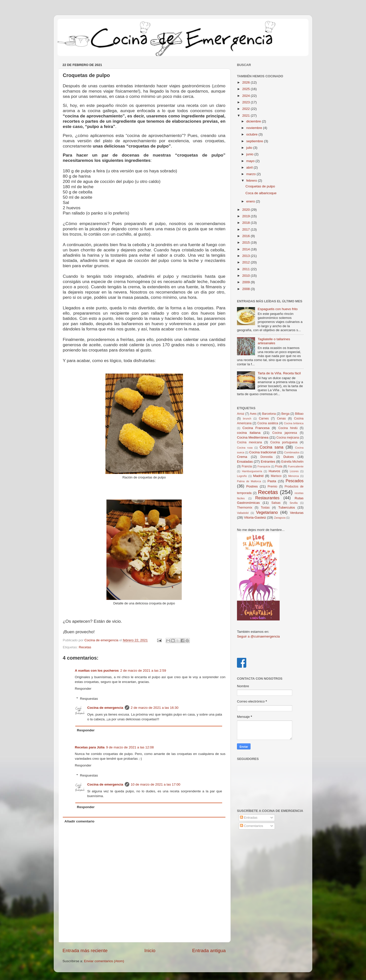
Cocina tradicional (263, 452)
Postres (252, 486)
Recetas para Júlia (90, 747)
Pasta (272, 481)
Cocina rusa (245, 448)
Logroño (242, 476)
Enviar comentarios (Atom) (104, 961)
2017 (247, 229)
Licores (294, 471)
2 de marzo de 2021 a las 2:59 (143, 671)
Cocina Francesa (256, 428)
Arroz (241, 414)
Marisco (276, 476)
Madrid (258, 476)
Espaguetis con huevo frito (278, 309)
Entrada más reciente (85, 951)
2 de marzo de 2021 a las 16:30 (155, 708)
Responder (83, 689)
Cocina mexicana (249, 442)
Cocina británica (294, 423)
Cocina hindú (288, 428)
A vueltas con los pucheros (97, 671)
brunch (247, 418)
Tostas (265, 508)
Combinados (292, 452)
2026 (247, 82)
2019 (247, 216)
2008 (247, 289)
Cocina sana (271, 447)
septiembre (255, 141)
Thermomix (245, 508)
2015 (247, 242)
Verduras (297, 513)
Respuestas (89, 699)
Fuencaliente (296, 466)
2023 (247, 102)
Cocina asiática (268, 423)
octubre (252, 134)
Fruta (279, 466)
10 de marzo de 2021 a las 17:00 (156, 784)
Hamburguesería (252, 471)
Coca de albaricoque (261, 193)
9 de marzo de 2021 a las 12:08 (130, 747)
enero (251, 201)
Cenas (281, 418)
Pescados (295, 481)
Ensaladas (245, 462)
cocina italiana (249, 433)
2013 (247, 256)
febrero (252, 181)
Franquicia (264, 466)
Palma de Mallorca (249, 481)
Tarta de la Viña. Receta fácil (279, 373)
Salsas (276, 503)
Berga (285, 414)
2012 (247, 262)
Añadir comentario (79, 821)
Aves (253, 414)
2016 (247, 236)
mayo (251, 161)
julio (250, 148)
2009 (247, 282)
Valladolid (243, 513)
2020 (247, 210)
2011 (247, 269)
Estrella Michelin (292, 462)
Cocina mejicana (288, 438)
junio (250, 154)
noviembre (255, 128)
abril (250, 167)
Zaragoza (280, 518)
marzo (251, 174)
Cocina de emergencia (105, 708)
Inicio (150, 951)
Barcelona (269, 414)
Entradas (249, 818)
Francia (247, 466)
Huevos (274, 471)
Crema (242, 457)
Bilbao (299, 414)
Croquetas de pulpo (260, 186)
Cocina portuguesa (284, 442)
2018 (247, 223)
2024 (247, 96)
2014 (247, 249)
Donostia (267, 457)
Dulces (289, 457)
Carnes (264, 418)
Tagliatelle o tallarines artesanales (274, 341)
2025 (247, 89)
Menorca (293, 476)
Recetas (85, 647)
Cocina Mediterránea (253, 437)
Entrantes (268, 462)
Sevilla (294, 503)
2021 (247, 116)
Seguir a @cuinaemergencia (258, 636)
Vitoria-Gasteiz (255, 517)
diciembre (254, 121)
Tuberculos (287, 507)
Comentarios (252, 826)
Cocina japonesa (285, 433)
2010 (247, 276)
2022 (247, 109)
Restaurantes (267, 498)
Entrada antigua (209, 951)
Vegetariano (267, 512)
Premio (272, 486)
